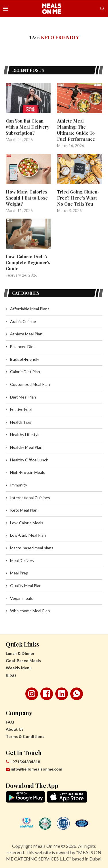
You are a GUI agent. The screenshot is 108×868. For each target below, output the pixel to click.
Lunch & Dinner (20, 653)
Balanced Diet (23, 346)
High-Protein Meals (28, 472)
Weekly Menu (19, 668)
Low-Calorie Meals (27, 523)
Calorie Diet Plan (25, 372)
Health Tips (21, 422)
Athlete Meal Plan (26, 334)
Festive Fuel (21, 409)
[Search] (102, 9)
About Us (15, 729)
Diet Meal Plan (23, 397)
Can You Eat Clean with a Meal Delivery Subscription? (28, 127)
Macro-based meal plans (32, 548)
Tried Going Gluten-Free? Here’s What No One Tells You (78, 198)
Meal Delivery (22, 560)
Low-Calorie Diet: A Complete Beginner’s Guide (28, 262)
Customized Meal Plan (30, 384)
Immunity (19, 485)
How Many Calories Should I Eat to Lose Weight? (27, 198)
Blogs (11, 675)
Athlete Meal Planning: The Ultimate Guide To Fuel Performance (76, 130)
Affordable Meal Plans (30, 309)
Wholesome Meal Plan (30, 611)
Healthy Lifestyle (25, 434)
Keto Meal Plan (24, 510)
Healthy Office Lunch (29, 460)
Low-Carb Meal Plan (28, 535)
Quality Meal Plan (26, 586)
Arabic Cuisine (23, 321)
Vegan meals (21, 598)
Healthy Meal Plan (26, 447)
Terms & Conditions (25, 736)
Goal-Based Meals (23, 661)
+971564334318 (23, 762)
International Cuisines (30, 498)
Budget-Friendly (25, 359)
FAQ (10, 722)
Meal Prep (19, 573)
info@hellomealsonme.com (34, 769)
